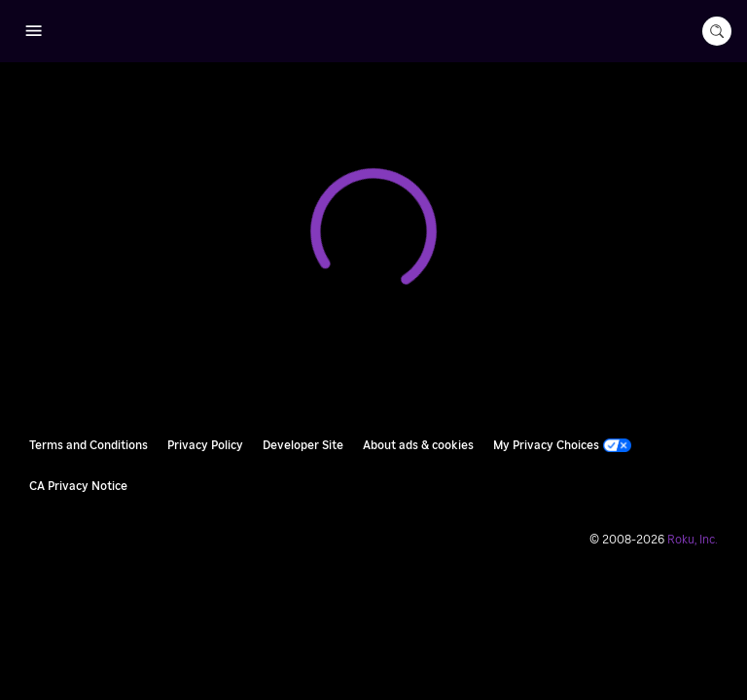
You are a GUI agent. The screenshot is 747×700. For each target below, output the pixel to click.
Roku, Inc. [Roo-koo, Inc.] (693, 540)
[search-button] (717, 31)
